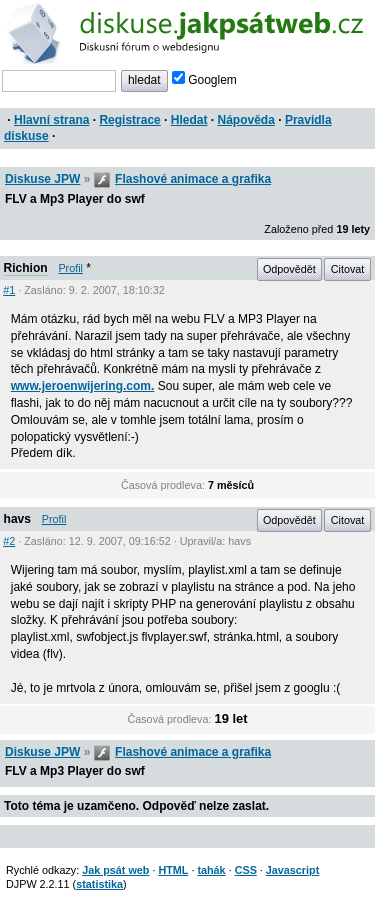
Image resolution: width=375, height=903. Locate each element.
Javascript (292, 870)
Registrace (129, 120)
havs (17, 519)
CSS (246, 870)
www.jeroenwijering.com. (83, 386)
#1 (9, 290)
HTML (173, 870)
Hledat (189, 120)
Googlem (204, 80)
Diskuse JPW (42, 179)
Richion (26, 268)
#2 (9, 541)
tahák (211, 870)
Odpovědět (289, 269)
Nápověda (246, 120)
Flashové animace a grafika (193, 179)
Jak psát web (115, 870)
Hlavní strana (51, 120)
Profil (70, 268)
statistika (99, 884)
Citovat (348, 269)
